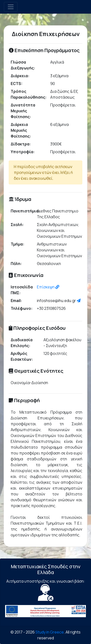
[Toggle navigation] (11, 7)
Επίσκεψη (48, 287)
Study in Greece (50, 632)
